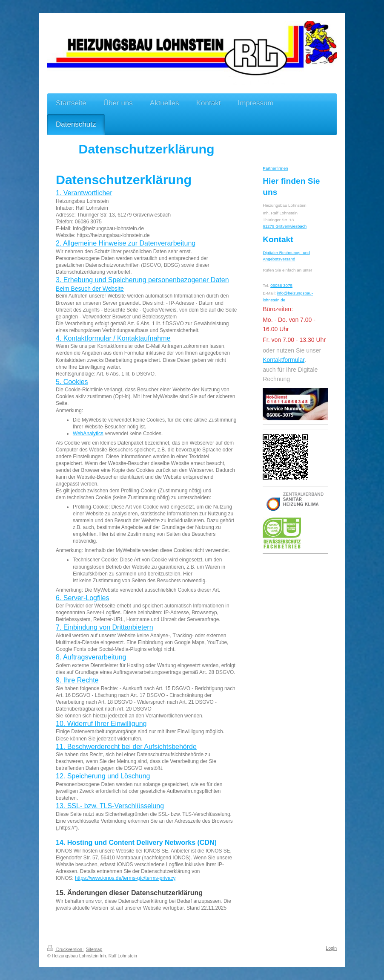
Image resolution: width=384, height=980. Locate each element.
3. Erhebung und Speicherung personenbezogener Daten (142, 280)
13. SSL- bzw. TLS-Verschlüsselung (110, 806)
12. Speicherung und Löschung (103, 776)
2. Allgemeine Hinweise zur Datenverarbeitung (126, 243)
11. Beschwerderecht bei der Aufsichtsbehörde (126, 747)
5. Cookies (72, 382)
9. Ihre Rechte (77, 680)
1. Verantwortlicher (84, 193)
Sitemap (94, 949)
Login (331, 948)
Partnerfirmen (275, 168)
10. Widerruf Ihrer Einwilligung (101, 724)
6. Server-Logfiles (82, 598)
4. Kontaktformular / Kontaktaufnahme (113, 338)
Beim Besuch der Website (90, 289)
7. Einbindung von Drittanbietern (105, 627)
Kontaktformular (284, 360)
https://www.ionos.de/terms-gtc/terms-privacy (125, 878)
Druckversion (65, 949)
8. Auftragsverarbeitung (91, 657)
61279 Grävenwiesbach (285, 226)
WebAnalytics (88, 434)
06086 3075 (281, 285)
